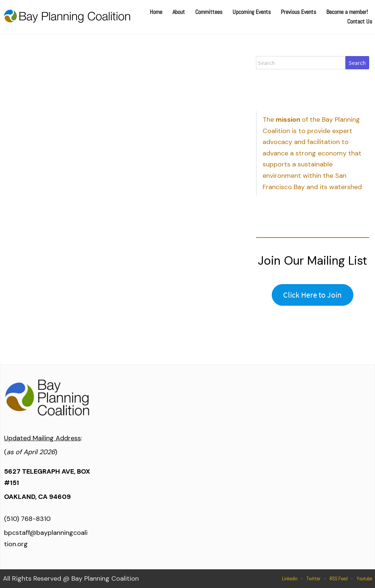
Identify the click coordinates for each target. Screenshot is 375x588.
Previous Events (298, 12)
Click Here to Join (312, 295)
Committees (209, 12)
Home (156, 12)
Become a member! (347, 12)
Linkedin (290, 578)
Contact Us (360, 21)
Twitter (313, 578)
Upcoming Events (252, 12)
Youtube (364, 578)
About (179, 12)
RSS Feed (339, 578)
